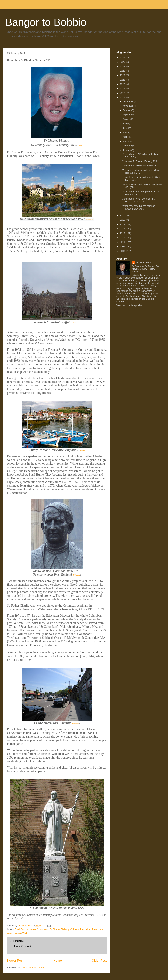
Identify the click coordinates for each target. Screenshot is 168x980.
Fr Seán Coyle (143, 263)
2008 (123, 251)
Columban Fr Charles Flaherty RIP (139, 161)
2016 (123, 215)
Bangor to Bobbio (46, 22)
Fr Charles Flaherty (59, 929)
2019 (123, 89)
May (125, 132)
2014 (123, 224)
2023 (123, 71)
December (128, 101)
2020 (123, 84)
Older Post (99, 961)
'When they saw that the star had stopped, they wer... (139, 207)
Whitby (26, 933)
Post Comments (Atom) (33, 968)
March (126, 141)
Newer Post (15, 961)
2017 (123, 97)
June (125, 128)
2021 (123, 80)
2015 (123, 220)
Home (58, 961)
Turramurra (97, 929)
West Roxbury (14, 933)
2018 (123, 93)
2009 (123, 247)
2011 (123, 238)
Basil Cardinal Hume (25, 929)
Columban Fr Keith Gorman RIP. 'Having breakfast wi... (138, 200)
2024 (123, 66)
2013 (123, 229)
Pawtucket (85, 929)
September (129, 115)
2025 (123, 62)
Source (81, 145)
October (127, 110)
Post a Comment (22, 946)
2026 (123, 58)
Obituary (75, 929)
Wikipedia (90, 219)
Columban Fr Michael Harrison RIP (140, 166)
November (128, 106)
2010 (123, 242)
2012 (123, 233)
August (127, 119)
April (125, 137)
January (127, 150)
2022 (123, 75)
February (128, 146)
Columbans (43, 929)
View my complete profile (129, 305)
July (125, 124)
